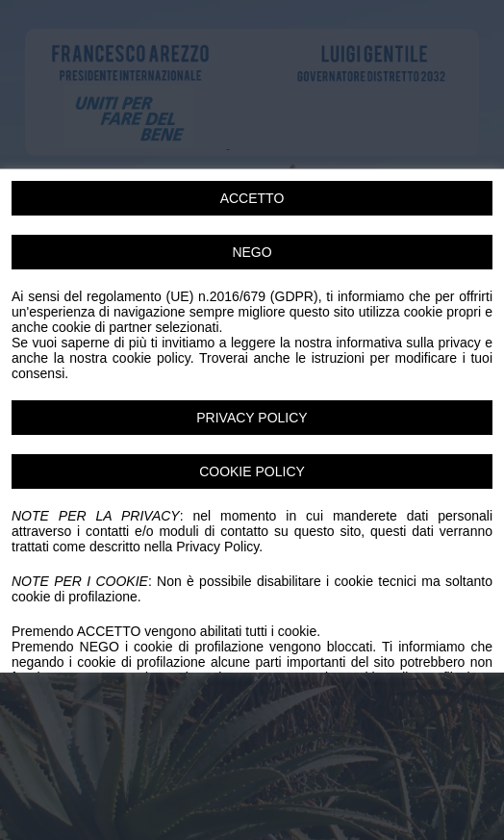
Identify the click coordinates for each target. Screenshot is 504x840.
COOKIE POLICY (252, 471)
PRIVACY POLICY (252, 418)
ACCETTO (252, 198)
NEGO (252, 252)
